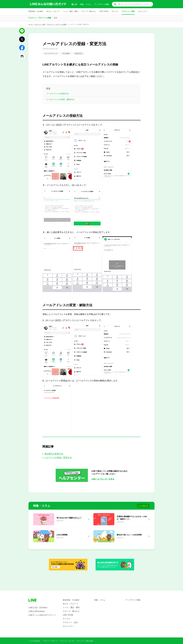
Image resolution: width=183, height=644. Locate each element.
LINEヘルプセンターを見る (103, 479)
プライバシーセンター (67, 641)
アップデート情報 (102, 4)
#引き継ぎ (66, 53)
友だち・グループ (53, 11)
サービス (115, 11)
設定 (56, 18)
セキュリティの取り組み (85, 641)
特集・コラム (86, 4)
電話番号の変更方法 (54, 454)
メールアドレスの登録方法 (57, 94)
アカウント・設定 (128, 11)
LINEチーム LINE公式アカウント (42, 615)
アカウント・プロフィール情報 (40, 18)
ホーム (31, 24)
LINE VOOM (104, 11)
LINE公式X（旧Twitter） (39, 608)
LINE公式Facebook (37, 611)
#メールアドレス (51, 53)
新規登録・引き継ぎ (36, 11)
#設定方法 (79, 53)
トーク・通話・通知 (70, 11)
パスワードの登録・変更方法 (58, 458)
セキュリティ (143, 11)
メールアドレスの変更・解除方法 (60, 99)
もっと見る (142, 506)
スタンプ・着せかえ (88, 11)
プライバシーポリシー (51, 641)
